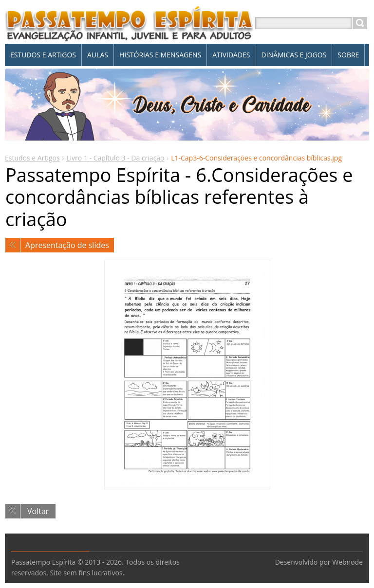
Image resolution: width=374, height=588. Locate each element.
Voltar (38, 511)
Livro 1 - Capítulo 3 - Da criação (115, 158)
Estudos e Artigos (32, 158)
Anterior (13, 245)
